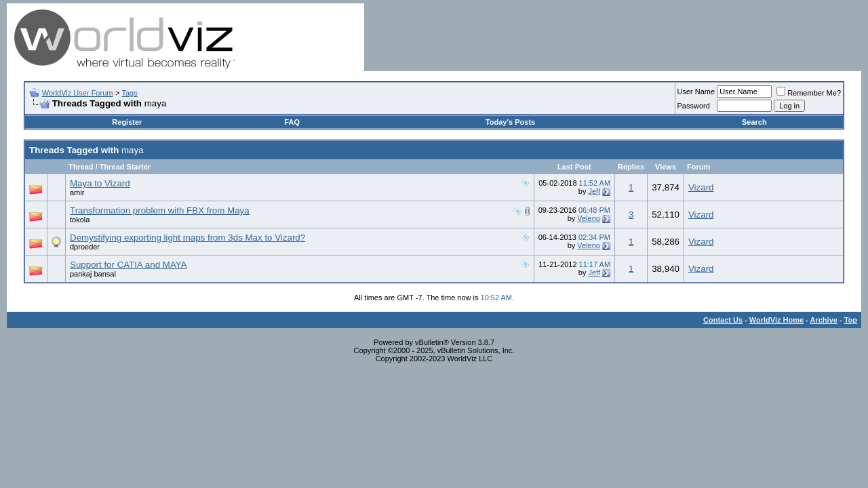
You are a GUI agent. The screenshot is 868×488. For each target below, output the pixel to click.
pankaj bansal (93, 274)
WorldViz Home (776, 320)
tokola (80, 220)
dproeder (85, 247)
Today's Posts (510, 122)
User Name (696, 91)
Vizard (701, 187)
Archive (824, 320)
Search (754, 122)
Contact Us (723, 320)
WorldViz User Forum (78, 93)
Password (694, 106)
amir (77, 192)
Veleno (589, 218)
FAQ (292, 122)
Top (851, 320)
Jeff (594, 191)
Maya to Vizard (100, 183)
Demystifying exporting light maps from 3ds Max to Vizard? (188, 238)
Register (127, 122)
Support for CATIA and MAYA (129, 265)
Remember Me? (809, 93)
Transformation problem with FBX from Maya (160, 210)
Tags (129, 93)
